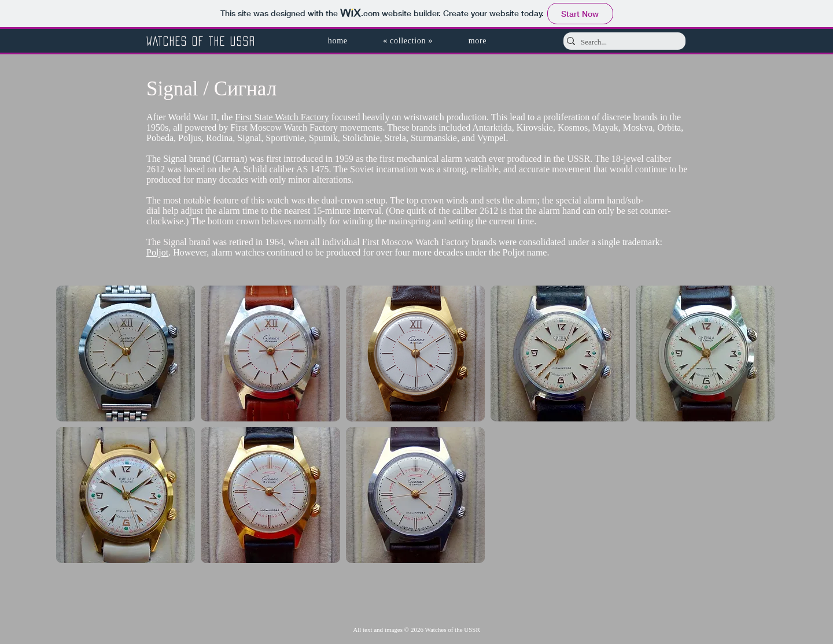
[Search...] (621, 42)
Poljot (157, 252)
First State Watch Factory (282, 117)
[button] (408, 41)
